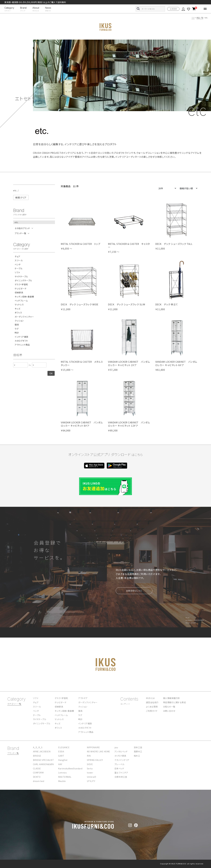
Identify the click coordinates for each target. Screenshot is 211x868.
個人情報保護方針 (172, 698)
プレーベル (119, 764)
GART (61, 756)
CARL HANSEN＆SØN (43, 764)
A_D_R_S (38, 747)
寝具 (17, 325)
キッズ (18, 309)
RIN (89, 756)
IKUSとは (150, 698)
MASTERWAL (65, 777)
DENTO (37, 777)
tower (90, 773)
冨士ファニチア (121, 773)
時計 (17, 333)
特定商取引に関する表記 (175, 702)
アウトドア (83, 698)
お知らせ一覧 (169, 707)
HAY (60, 764)
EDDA (61, 751)
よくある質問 (152, 707)
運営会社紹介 (152, 702)
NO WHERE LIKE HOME (98, 751)
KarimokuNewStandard (70, 768)
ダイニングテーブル (23, 281)
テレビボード (21, 289)
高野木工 (138, 751)
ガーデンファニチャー (24, 317)
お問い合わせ (169, 711)
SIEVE (90, 764)
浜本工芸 (138, 747)
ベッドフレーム (21, 301)
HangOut (63, 760)
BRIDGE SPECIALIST (43, 760)
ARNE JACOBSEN (42, 751)
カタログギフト (21, 341)
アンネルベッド (121, 751)
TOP (193, 18)
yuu (116, 747)
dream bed (39, 781)
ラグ (17, 329)
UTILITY (91, 781)
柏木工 (137, 756)
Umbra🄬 (92, 777)
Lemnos (62, 773)
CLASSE (37, 768)
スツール (19, 260)
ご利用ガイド (152, 711)
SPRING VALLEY (95, 760)
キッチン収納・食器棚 (24, 297)
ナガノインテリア (122, 760)
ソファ (17, 272)
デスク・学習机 (21, 284)
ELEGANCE (64, 747)
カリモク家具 (120, 756)
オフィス (18, 313)
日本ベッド (119, 768)
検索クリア (21, 197)
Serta (90, 768)
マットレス (19, 305)
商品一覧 (200, 18)
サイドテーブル (21, 277)
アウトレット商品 (22, 345)
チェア (18, 256)
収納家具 (19, 293)
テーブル (19, 268)
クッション (19, 321)
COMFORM (38, 773)
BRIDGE (37, 756)
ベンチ (18, 265)
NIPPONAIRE (93, 747)
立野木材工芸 (121, 777)
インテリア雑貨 (21, 337)
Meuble (62, 781)
